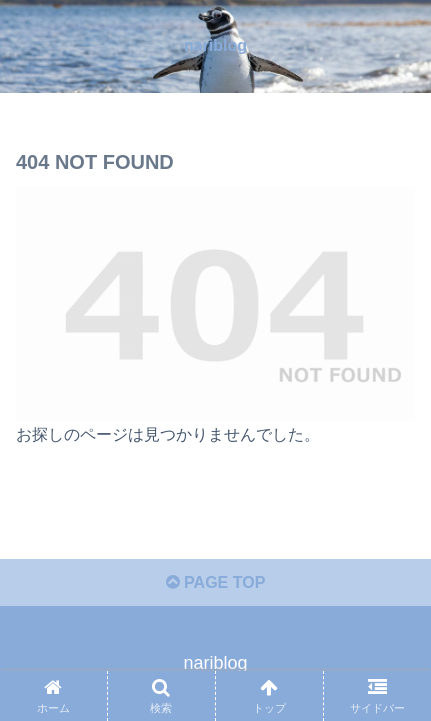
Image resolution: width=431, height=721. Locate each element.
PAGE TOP (216, 582)
